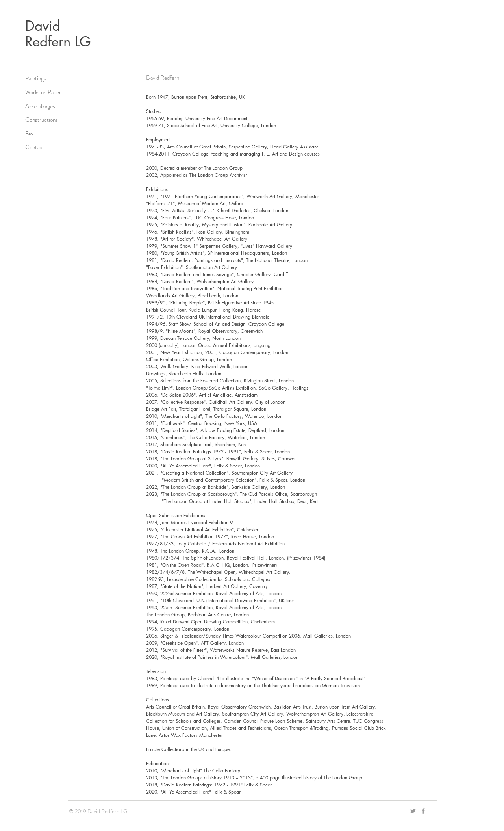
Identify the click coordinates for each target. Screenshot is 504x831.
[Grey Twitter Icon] (413, 811)
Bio (29, 134)
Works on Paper (43, 92)
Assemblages (40, 106)
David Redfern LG (58, 34)
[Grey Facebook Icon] (423, 811)
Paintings (36, 78)
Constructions (42, 120)
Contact (35, 147)
